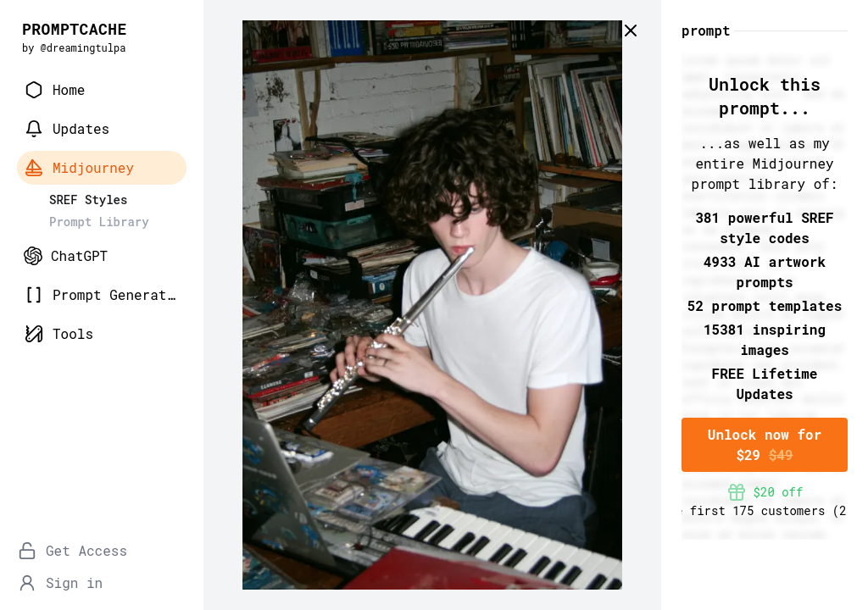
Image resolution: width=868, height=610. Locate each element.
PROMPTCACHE (75, 29)
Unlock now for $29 (765, 444)
